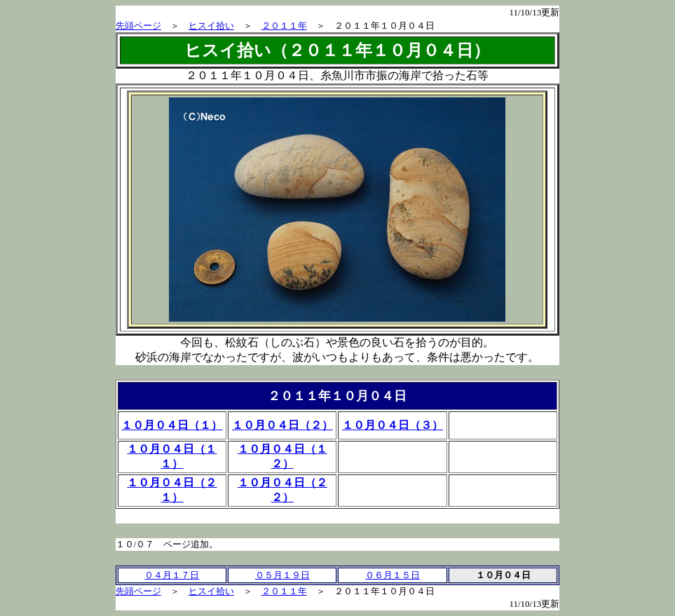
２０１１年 (284, 26)
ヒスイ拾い (211, 26)
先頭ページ (138, 26)
